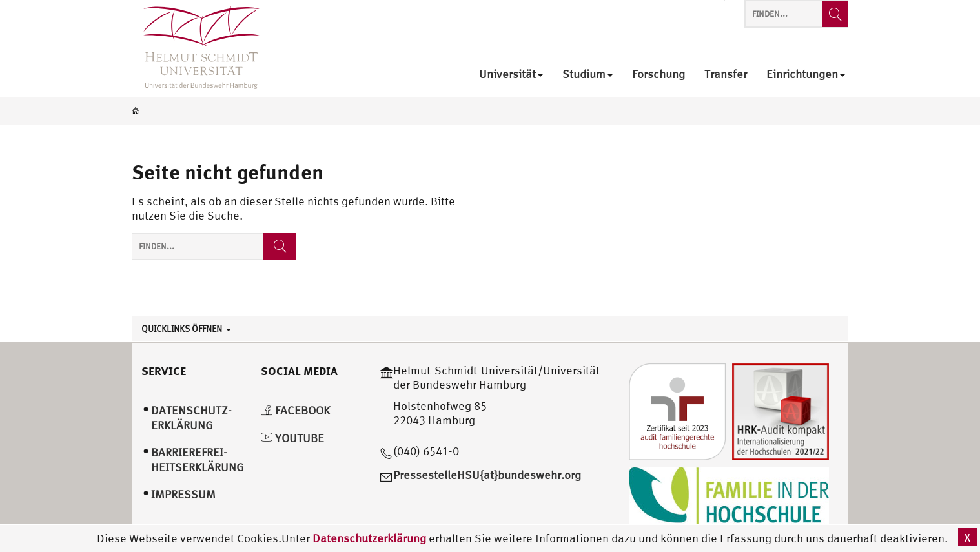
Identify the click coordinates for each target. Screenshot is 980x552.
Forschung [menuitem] (658, 75)
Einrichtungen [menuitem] (806, 75)
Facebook (295, 410)
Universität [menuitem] (511, 75)
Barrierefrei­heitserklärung (198, 460)
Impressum (183, 494)
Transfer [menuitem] (726, 75)
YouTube (292, 438)
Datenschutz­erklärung (191, 418)
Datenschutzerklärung (369, 538)
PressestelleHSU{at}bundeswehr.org (487, 475)
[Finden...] (835, 14)
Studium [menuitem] (587, 75)
